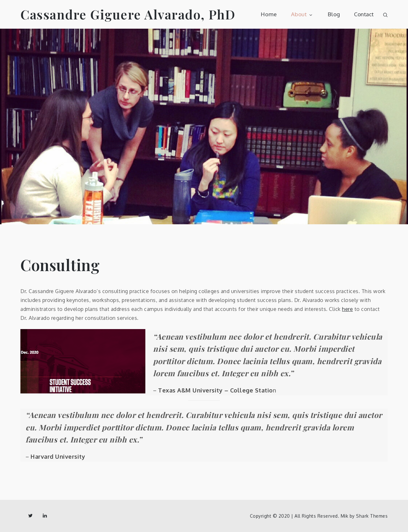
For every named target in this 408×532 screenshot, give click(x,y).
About (302, 14)
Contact (364, 14)
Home (269, 14)
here (347, 309)
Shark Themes (372, 516)
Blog (334, 14)
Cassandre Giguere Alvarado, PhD (128, 14)
